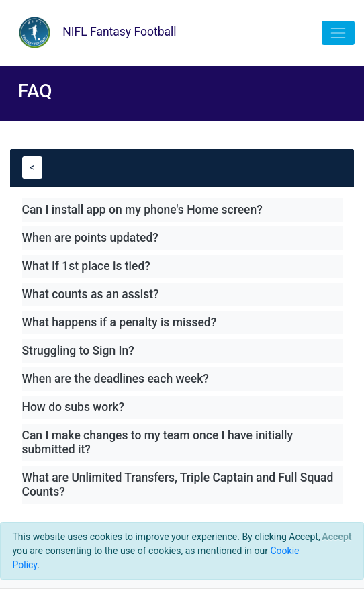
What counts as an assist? (91, 294)
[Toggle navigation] (338, 33)
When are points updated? (90, 238)
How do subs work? (74, 407)
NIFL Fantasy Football (93, 33)
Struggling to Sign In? (78, 351)
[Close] (337, 537)
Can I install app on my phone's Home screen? (142, 210)
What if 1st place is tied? (86, 266)
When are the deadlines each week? (116, 379)
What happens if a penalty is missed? (120, 322)
